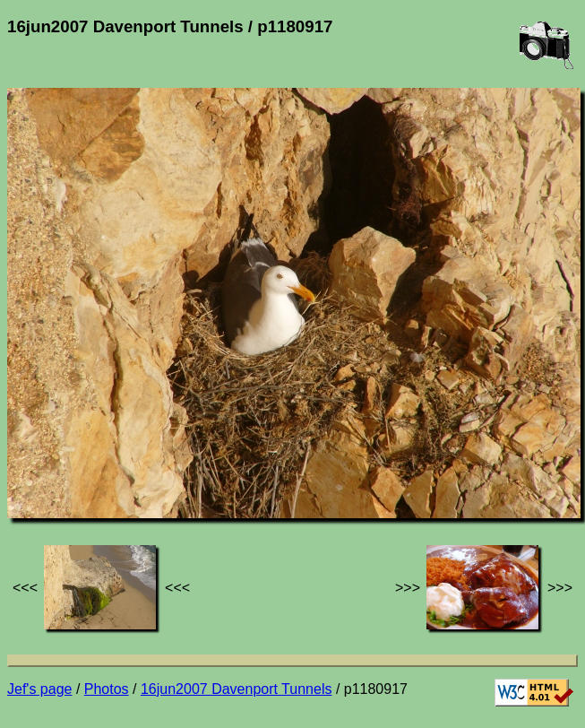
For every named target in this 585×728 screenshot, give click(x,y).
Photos (107, 689)
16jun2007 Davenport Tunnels (237, 689)
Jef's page (39, 689)
